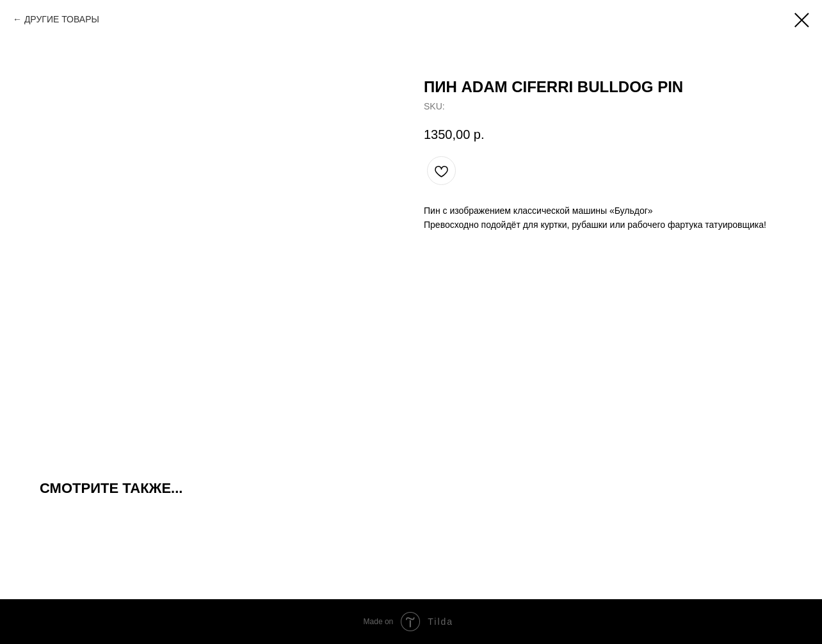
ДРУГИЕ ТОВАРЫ (62, 19)
